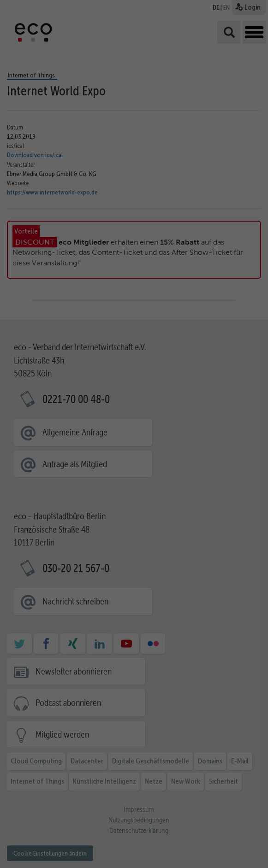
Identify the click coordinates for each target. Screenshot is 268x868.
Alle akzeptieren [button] (243, 733)
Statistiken (113, 812)
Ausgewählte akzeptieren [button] (243, 769)
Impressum (235, 853)
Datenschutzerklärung (152, 802)
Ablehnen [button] (239, 801)
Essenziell (61, 812)
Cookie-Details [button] (233, 839)
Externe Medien (113, 825)
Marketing (166, 812)
